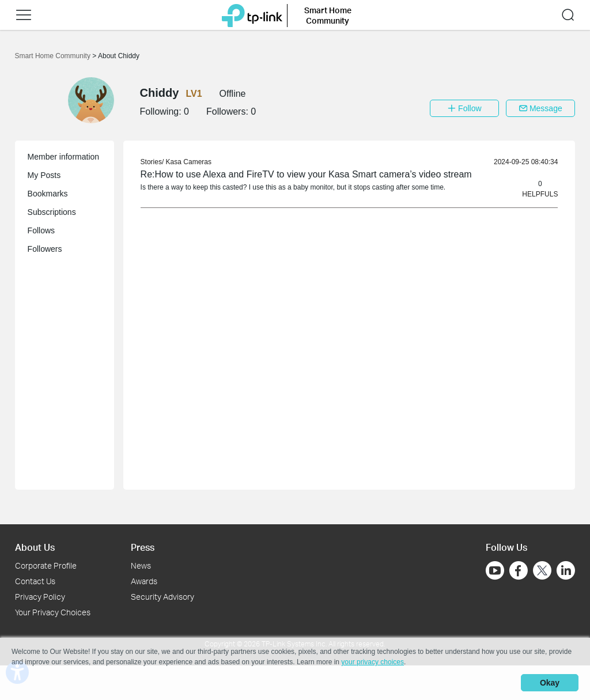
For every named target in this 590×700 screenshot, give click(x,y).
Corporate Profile (46, 565)
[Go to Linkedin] (566, 570)
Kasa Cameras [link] (189, 162)
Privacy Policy (40, 597)
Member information (64, 157)
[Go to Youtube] (495, 570)
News (141, 565)
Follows (41, 230)
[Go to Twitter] (542, 572)
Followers (45, 249)
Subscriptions (52, 212)
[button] (24, 15)
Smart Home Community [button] (328, 15)
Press (143, 547)
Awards (144, 581)
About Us (35, 547)
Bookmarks (48, 194)
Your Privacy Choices (53, 612)
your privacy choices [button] (372, 662)
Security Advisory (162, 597)
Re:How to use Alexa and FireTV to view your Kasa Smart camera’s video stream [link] (306, 174)
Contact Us (35, 581)
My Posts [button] (44, 175)
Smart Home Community (54, 56)
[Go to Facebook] (519, 570)
